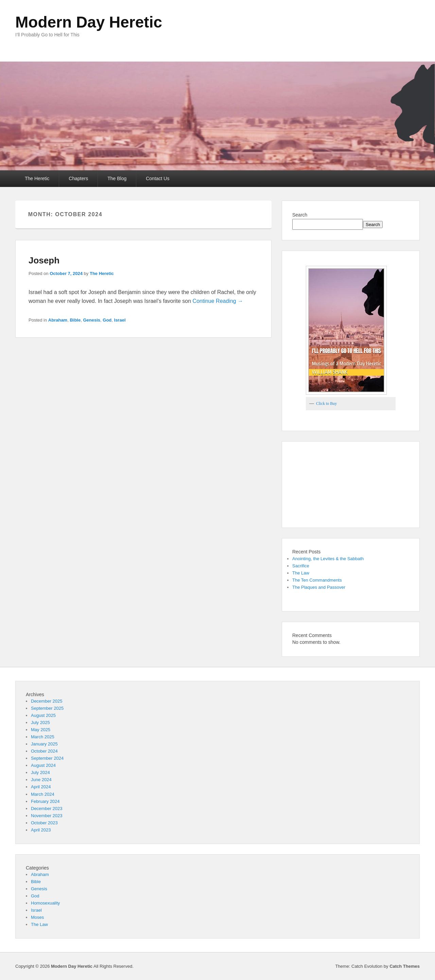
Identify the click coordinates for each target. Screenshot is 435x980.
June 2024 (41, 780)
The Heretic (37, 178)
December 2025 (47, 701)
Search (300, 215)
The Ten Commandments (317, 580)
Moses (37, 917)
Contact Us (158, 178)
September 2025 (47, 708)
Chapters (78, 178)
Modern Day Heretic (89, 22)
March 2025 (43, 737)
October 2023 (44, 823)
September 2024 (47, 758)
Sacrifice (301, 566)
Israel (120, 320)
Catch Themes (405, 966)
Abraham (58, 320)
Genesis (92, 320)
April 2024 (41, 787)
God (107, 320)
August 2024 (43, 765)
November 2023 (47, 816)
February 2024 (45, 801)
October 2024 (44, 751)
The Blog (117, 178)
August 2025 (43, 715)
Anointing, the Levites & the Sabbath (328, 559)
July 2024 (40, 772)
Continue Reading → (218, 301)
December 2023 (47, 809)
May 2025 (41, 730)
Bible (75, 320)
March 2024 (43, 794)
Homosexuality (45, 903)
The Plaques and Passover (319, 587)
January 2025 (44, 744)
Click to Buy (326, 403)
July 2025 (40, 723)
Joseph (44, 260)
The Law (301, 573)
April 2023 (41, 830)
